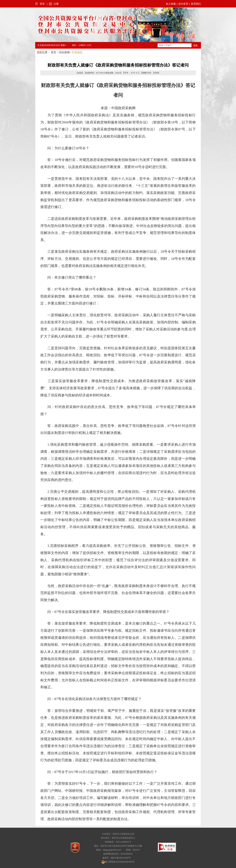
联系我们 (196, 4)
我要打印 (146, 73)
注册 (56, 4)
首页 (53, 52)
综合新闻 (64, 52)
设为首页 (183, 4)
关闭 (156, 73)
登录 (42, 4)
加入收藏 (171, 4)
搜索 (195, 45)
